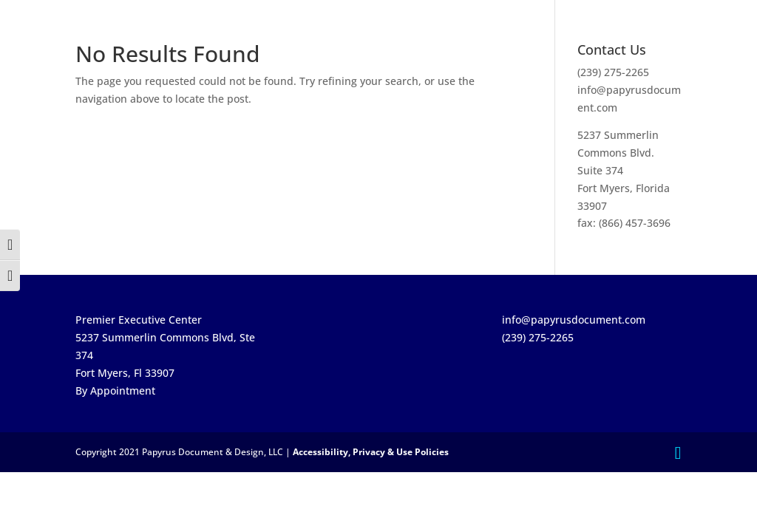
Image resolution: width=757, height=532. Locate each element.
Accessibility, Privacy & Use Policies (371, 452)
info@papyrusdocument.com (574, 320)
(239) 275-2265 (613, 72)
